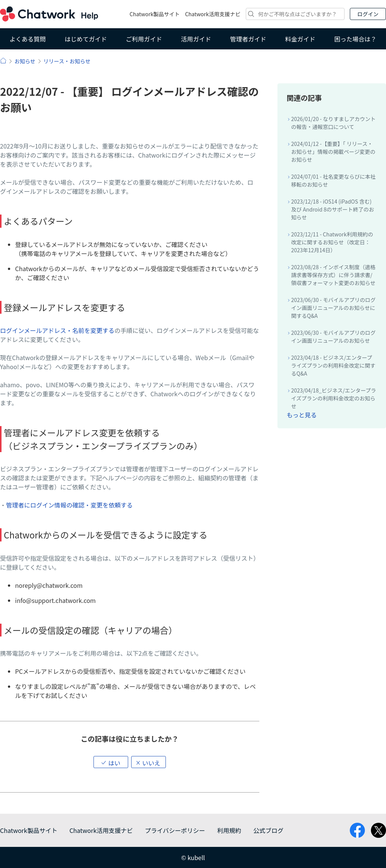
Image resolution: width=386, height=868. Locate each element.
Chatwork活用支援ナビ (213, 14)
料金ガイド (300, 39)
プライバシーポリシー (175, 830)
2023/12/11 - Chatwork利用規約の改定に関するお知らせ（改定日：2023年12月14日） (332, 242)
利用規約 (229, 830)
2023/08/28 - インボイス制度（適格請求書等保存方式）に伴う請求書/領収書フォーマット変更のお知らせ (333, 275)
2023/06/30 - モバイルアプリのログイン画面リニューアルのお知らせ (333, 337)
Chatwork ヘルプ (49, 14)
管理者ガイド (248, 39)
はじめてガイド (86, 39)
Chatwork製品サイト (155, 14)
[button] (111, 762)
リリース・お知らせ (67, 61)
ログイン (368, 14)
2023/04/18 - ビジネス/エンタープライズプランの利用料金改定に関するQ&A (333, 365)
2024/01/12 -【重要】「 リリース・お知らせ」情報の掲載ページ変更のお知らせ (333, 152)
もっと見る (302, 415)
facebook (357, 830)
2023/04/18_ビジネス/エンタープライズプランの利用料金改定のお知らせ (334, 398)
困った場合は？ (355, 39)
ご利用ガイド (144, 39)
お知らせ (25, 61)
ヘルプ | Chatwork (3, 61)
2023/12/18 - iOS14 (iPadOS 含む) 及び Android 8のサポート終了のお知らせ (332, 209)
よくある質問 (28, 39)
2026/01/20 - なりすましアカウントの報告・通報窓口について (333, 123)
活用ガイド (196, 39)
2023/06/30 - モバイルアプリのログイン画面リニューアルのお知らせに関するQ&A (333, 308)
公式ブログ (268, 830)
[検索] (295, 14)
